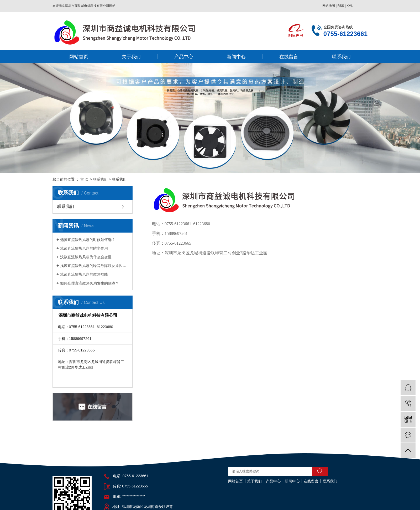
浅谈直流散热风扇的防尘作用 (84, 248)
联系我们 (341, 57)
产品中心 (184, 57)
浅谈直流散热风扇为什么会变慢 (86, 257)
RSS (341, 6)
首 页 (85, 179)
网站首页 (79, 57)
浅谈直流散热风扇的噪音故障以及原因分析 (94, 266)
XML (350, 6)
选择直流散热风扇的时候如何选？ (88, 240)
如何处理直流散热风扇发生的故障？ (90, 283)
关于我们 (131, 57)
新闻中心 (236, 57)
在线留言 (289, 57)
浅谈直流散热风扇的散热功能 (84, 274)
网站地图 (329, 6)
